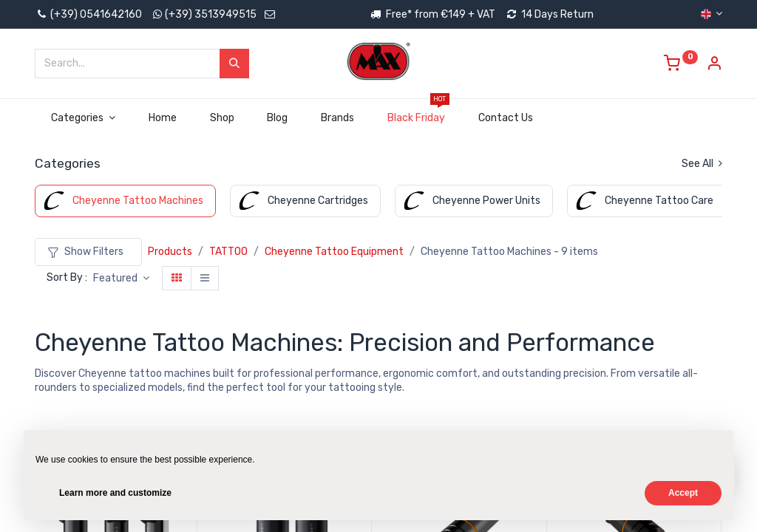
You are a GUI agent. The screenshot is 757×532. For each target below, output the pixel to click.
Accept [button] (683, 493)
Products (170, 252)
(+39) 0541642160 (88, 14)
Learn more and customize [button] (115, 493)
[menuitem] (162, 118)
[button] (121, 279)
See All (702, 164)
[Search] (234, 64)
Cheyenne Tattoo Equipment (334, 252)
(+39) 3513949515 (211, 14)
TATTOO (228, 252)
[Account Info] (714, 65)
